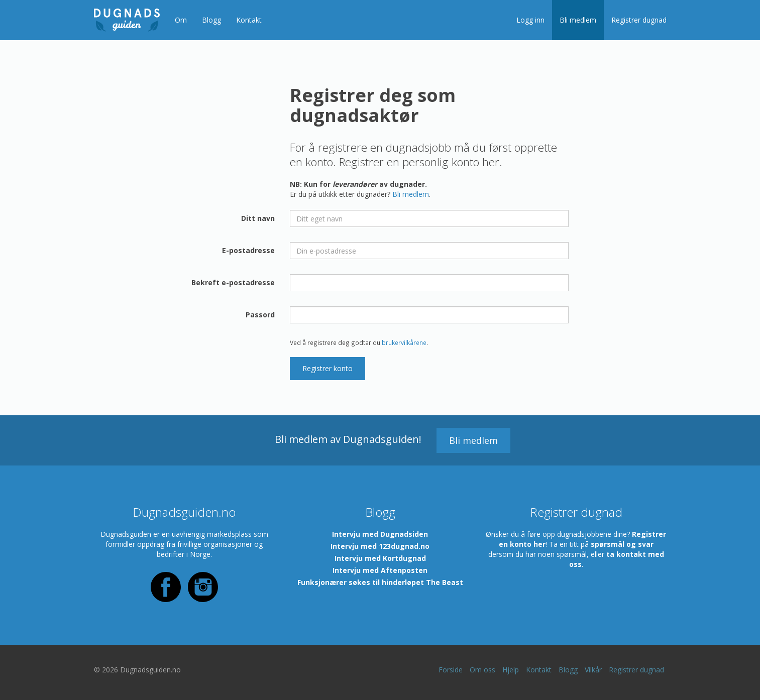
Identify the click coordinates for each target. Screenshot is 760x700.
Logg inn (530, 20)
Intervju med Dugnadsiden (380, 534)
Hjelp (511, 670)
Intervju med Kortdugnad (380, 558)
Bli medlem (578, 20)
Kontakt (249, 20)
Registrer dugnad (639, 20)
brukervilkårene (404, 342)
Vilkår (593, 670)
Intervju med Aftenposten (380, 570)
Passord (260, 315)
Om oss (482, 670)
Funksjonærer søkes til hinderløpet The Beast (380, 582)
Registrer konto (328, 368)
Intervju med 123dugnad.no (380, 546)
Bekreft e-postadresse (233, 282)
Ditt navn (258, 218)
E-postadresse (248, 250)
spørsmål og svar (622, 544)
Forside (451, 670)
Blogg (211, 20)
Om (181, 20)
